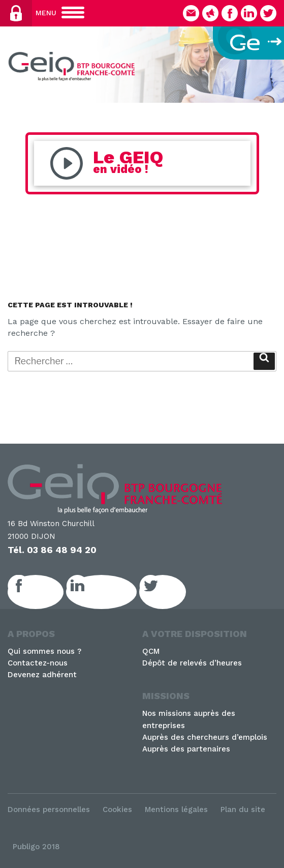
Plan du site (243, 809)
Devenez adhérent (42, 675)
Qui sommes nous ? (44, 651)
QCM (151, 651)
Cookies (117, 809)
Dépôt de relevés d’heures (192, 663)
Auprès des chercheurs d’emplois (205, 737)
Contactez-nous (38, 663)
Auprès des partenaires (186, 749)
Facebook (47, 592)
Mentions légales (176, 809)
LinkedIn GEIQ (113, 592)
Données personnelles (49, 809)
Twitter (174, 592)
